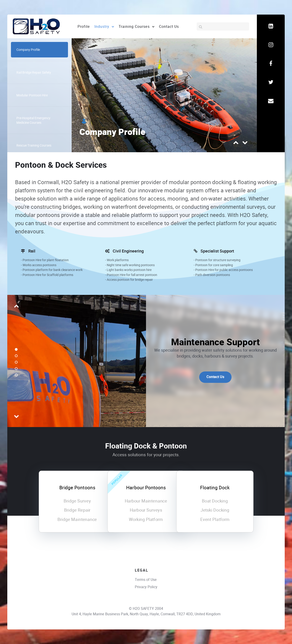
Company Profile (112, 132)
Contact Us (215, 377)
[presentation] (236, 144)
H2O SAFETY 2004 (148, 609)
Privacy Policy (146, 587)
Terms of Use (146, 580)
